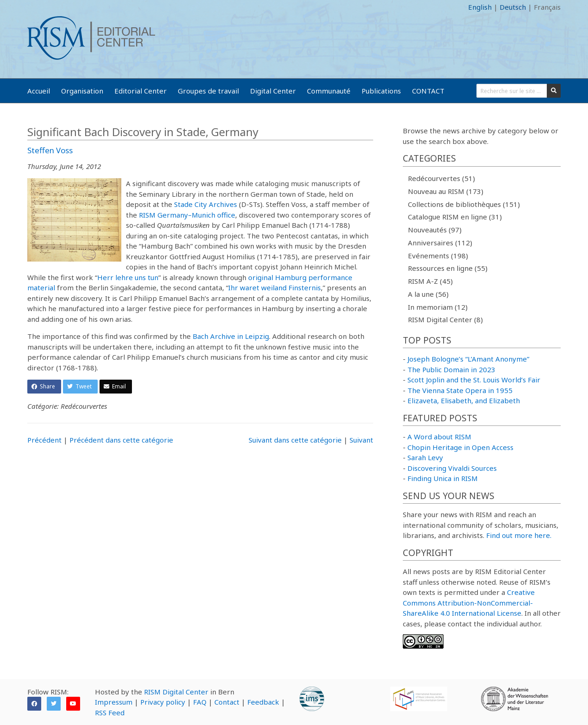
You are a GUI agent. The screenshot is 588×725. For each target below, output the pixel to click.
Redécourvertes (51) (441, 178)
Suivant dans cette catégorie (295, 440)
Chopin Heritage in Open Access (460, 447)
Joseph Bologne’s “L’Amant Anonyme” (468, 359)
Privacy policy (163, 702)
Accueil (39, 91)
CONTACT (428, 91)
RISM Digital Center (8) (445, 319)
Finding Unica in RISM (443, 478)
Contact (227, 702)
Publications (381, 91)
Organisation (82, 91)
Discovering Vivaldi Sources (452, 468)
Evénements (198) (438, 256)
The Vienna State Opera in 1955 (460, 390)
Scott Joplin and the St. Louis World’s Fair (474, 380)
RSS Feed (110, 712)
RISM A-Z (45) (430, 281)
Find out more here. (519, 535)
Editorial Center (141, 91)
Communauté (329, 91)
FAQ (200, 702)
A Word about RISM (439, 437)
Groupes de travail (208, 91)
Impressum (114, 702)
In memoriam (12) (438, 307)
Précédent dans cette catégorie (121, 440)
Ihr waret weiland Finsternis (275, 287)
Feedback (263, 702)
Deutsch (513, 7)
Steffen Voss (50, 150)
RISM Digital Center (176, 692)
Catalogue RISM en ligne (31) (455, 217)
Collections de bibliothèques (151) (464, 204)
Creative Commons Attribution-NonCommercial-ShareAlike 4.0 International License (469, 603)
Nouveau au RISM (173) (446, 191)
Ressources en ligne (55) (448, 268)
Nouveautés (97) (435, 230)
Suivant (361, 440)
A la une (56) (428, 294)
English (480, 7)
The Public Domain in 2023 (451, 369)
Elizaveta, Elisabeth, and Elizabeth (464, 400)
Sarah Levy (425, 457)
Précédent (44, 440)
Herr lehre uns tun (128, 277)
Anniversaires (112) (440, 243)
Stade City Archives (206, 204)
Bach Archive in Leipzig (231, 336)
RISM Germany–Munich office (187, 215)
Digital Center (273, 91)
